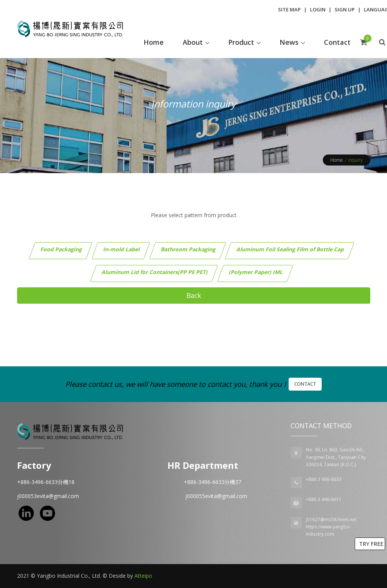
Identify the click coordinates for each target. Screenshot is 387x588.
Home (337, 160)
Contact (305, 384)
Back (194, 295)
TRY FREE (371, 544)
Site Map (289, 9)
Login (318, 9)
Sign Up (345, 9)
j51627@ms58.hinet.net (331, 519)
